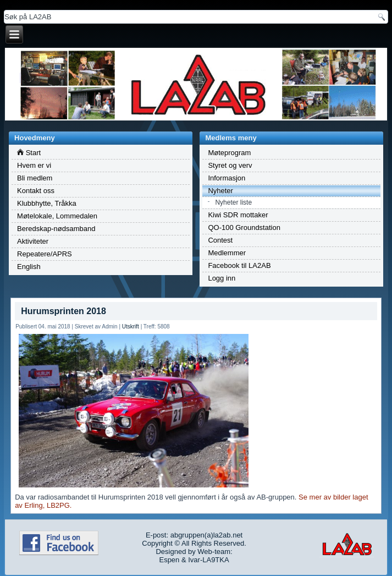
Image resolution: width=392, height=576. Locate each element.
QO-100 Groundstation (244, 227)
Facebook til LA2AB (239, 265)
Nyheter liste (233, 202)
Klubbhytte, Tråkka (47, 203)
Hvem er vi (34, 165)
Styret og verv (230, 165)
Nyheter (220, 191)
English (29, 267)
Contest (220, 240)
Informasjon (227, 178)
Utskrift (131, 327)
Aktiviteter (33, 241)
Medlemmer (227, 253)
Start (29, 153)
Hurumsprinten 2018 (64, 311)
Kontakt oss (36, 191)
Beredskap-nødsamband (56, 229)
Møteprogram (229, 153)
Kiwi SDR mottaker (238, 215)
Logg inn (222, 278)
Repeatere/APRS (45, 254)
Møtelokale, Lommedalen (57, 216)
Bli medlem (35, 178)
